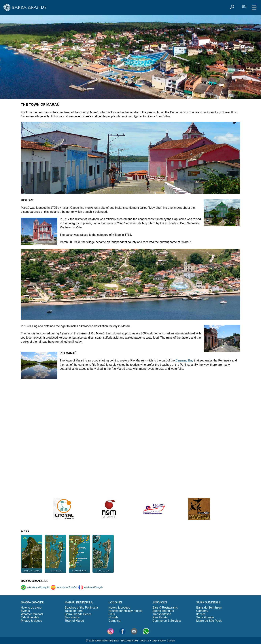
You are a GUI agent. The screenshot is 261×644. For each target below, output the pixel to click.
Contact (171, 641)
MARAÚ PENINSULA (79, 602)
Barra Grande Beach (78, 614)
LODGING (115, 602)
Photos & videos (31, 621)
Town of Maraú (74, 621)
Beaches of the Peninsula (81, 608)
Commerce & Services (167, 621)
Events (25, 611)
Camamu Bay (184, 360)
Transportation (162, 614)
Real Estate (160, 617)
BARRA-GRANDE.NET (35, 581)
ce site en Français (90, 587)
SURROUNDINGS (208, 602)
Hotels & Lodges (119, 608)
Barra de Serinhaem (209, 608)
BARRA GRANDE (32, 602)
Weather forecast (32, 614)
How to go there (31, 608)
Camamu (202, 611)
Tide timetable (30, 617)
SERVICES (160, 602)
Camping (114, 621)
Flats (112, 614)
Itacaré (201, 614)
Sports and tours (163, 611)
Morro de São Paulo (209, 621)
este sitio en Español (64, 587)
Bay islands (72, 617)
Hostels (113, 617)
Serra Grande (205, 617)
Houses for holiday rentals (125, 611)
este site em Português (35, 587)
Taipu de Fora (74, 611)
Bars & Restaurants (165, 608)
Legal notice (158, 641)
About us (145, 641)
